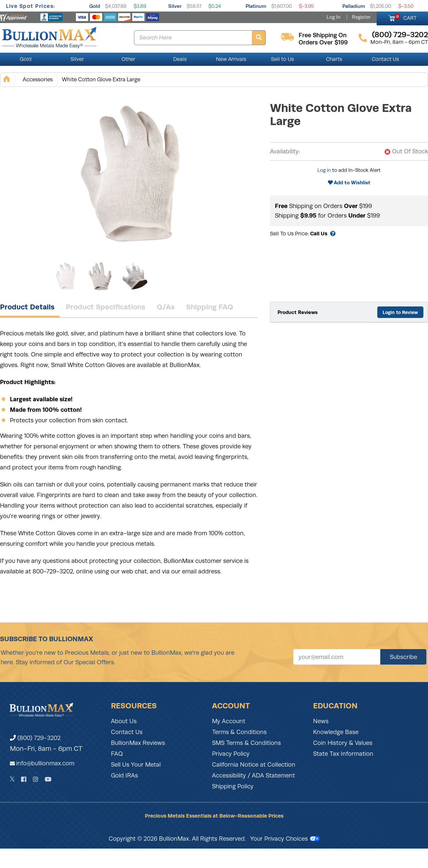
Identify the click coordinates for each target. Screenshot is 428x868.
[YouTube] (48, 779)
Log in (324, 170)
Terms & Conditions (239, 732)
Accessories (38, 79)
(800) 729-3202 (35, 738)
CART (406, 17)
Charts (334, 59)
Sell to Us (282, 59)
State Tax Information (343, 754)
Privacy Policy (231, 754)
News (321, 721)
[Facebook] (24, 779)
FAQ (117, 754)
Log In (334, 17)
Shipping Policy (233, 786)
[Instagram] (36, 779)
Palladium (354, 6)
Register (361, 17)
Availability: (285, 151)
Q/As (166, 307)
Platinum (256, 6)
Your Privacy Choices (285, 839)
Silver (175, 6)
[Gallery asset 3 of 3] (135, 276)
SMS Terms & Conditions (246, 743)
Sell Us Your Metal (136, 765)
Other (128, 59)
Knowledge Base (336, 732)
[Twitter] (12, 779)
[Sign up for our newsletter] (337, 657)
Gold (95, 6)
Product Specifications (106, 307)
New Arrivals (231, 59)
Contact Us (385, 59)
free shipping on (323, 35)
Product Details (27, 307)
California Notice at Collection (254, 765)
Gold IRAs (124, 776)
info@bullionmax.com (45, 763)
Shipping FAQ (210, 307)
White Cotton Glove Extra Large (101, 79)
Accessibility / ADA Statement (254, 776)
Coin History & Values (343, 743)
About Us (124, 721)
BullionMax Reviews (138, 743)
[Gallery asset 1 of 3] (132, 174)
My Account (229, 721)
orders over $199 (323, 42)
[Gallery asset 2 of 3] (100, 276)
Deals (180, 59)
